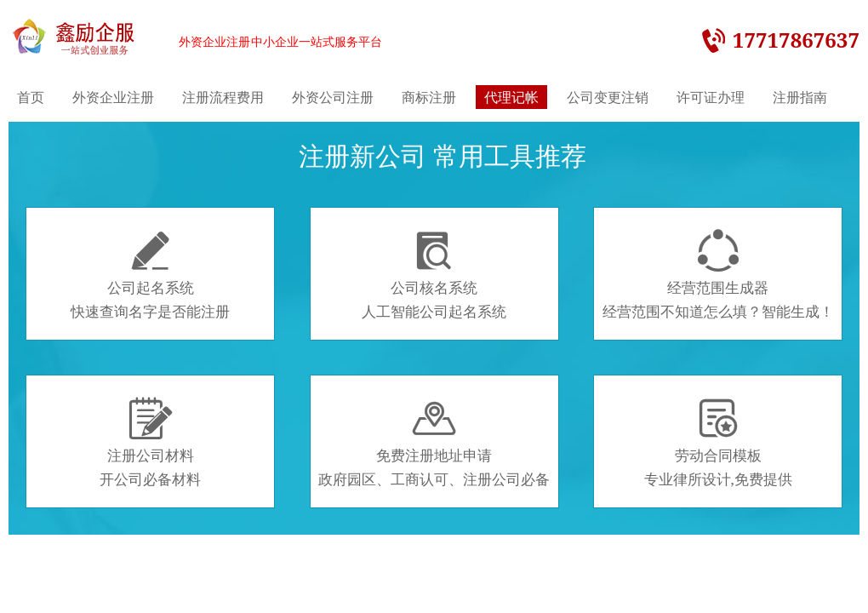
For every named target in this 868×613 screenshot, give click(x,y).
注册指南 (800, 97)
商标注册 (429, 97)
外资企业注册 (113, 97)
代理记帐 (511, 97)
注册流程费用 (223, 97)
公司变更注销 (608, 97)
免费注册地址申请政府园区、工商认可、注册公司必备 (434, 443)
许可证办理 (711, 97)
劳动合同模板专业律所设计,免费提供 (718, 443)
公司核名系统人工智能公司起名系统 (434, 275)
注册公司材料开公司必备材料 (150, 443)
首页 (31, 97)
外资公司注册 (333, 97)
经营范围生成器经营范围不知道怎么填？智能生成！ (718, 275)
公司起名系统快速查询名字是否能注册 (150, 275)
